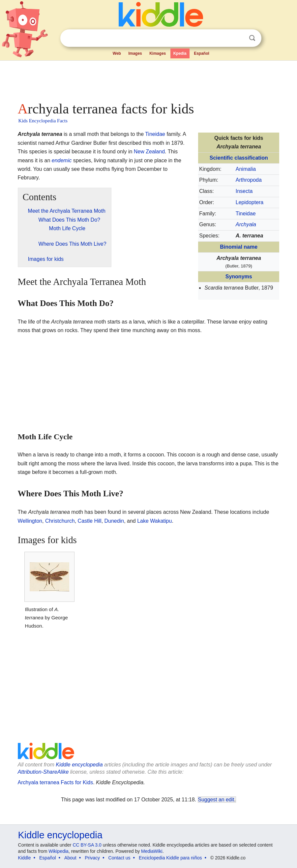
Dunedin (114, 521)
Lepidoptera (250, 202)
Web (117, 53)
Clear (239, 38)
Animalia (246, 169)
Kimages (158, 53)
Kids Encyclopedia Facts (43, 121)
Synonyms (239, 277)
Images (135, 53)
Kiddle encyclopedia (79, 765)
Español (202, 53)
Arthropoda (249, 180)
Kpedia (180, 53)
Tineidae (246, 214)
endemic (62, 160)
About (70, 858)
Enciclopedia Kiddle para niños (170, 858)
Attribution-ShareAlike (43, 772)
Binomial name (239, 247)
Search (252, 38)
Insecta (244, 191)
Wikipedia (59, 851)
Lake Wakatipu (154, 521)
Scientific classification (239, 158)
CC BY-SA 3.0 (87, 845)
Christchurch (60, 521)
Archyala (246, 224)
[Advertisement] (149, 79)
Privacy (92, 858)
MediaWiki (152, 851)
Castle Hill (90, 521)
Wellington (30, 521)
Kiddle (25, 858)
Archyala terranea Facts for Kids (56, 782)
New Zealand (149, 152)
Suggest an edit (216, 800)
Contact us (119, 858)
